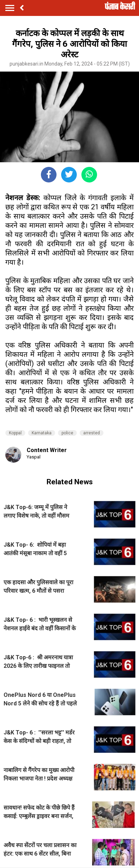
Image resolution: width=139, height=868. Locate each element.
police (67, 433)
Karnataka (42, 433)
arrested (92, 433)
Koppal (15, 433)
